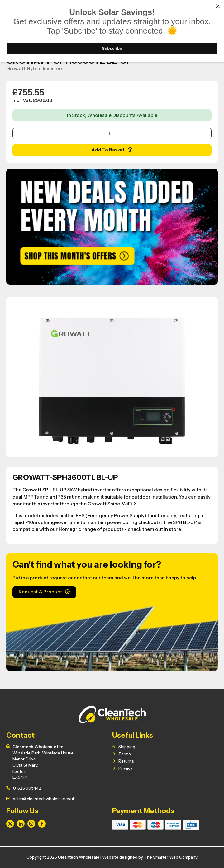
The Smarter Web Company (171, 857)
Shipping (127, 747)
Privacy (125, 768)
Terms (125, 754)
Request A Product (40, 592)
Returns (126, 761)
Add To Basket (108, 150)
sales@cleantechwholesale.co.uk (44, 799)
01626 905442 (27, 788)
